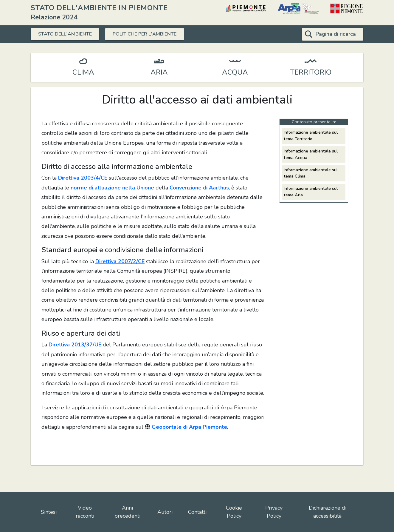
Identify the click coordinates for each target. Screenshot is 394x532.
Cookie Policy (234, 512)
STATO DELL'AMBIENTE (69, 34)
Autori (165, 512)
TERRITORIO (311, 72)
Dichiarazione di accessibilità (328, 512)
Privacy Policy (274, 512)
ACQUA (235, 72)
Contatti (197, 512)
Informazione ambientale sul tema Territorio (311, 135)
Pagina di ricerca (336, 34)
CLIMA (83, 72)
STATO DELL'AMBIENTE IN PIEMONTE (99, 8)
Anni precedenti (127, 512)
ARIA (159, 72)
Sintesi (49, 512)
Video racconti (85, 512)
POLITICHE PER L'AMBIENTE (157, 34)
